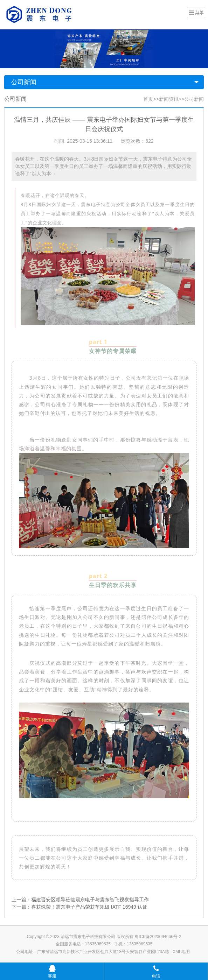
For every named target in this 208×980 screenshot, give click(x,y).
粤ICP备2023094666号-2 (158, 937)
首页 (148, 99)
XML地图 (181, 952)
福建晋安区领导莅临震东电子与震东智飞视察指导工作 (90, 900)
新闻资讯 (169, 99)
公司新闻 (24, 82)
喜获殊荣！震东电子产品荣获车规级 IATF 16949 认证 (89, 907)
